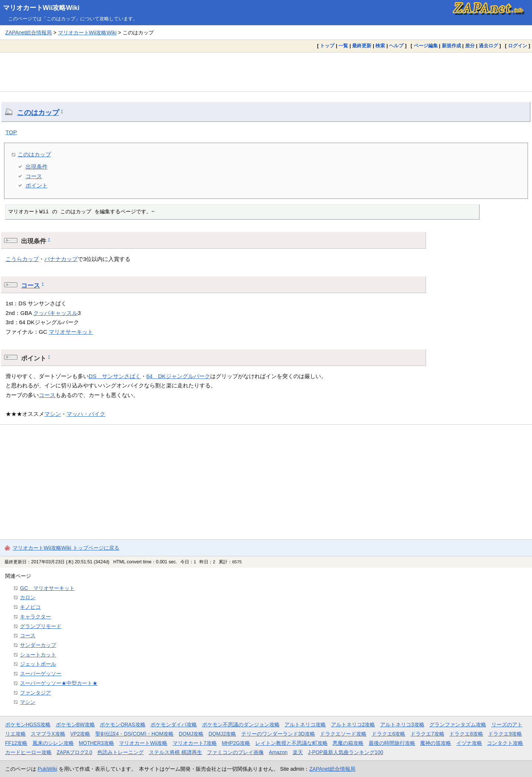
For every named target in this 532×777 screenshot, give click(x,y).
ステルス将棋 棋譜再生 (175, 752)
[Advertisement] (266, 72)
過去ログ (488, 46)
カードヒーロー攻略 (28, 752)
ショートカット (38, 655)
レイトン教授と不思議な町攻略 (291, 743)
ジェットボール (38, 664)
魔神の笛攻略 (436, 743)
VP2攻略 (80, 734)
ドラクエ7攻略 (427, 734)
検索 (380, 46)
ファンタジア (35, 693)
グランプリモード (41, 626)
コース (34, 176)
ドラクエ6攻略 (389, 734)
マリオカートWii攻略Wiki (41, 8)
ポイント (37, 185)
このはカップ (38, 113)
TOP (11, 132)
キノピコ (30, 607)
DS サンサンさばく (115, 376)
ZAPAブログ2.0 (74, 752)
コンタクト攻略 (505, 743)
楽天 (298, 752)
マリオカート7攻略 (195, 743)
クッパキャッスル (55, 313)
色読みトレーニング (120, 752)
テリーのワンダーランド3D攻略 (278, 734)
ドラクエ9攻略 (505, 734)
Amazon (278, 752)
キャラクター (35, 617)
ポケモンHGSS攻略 (28, 725)
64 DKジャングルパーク (178, 376)
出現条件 (37, 167)
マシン (53, 414)
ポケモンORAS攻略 (122, 725)
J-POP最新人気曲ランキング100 (345, 752)
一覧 (343, 46)
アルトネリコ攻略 (305, 725)
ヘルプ (396, 46)
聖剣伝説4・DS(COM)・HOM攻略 (135, 734)
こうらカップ (22, 259)
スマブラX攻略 (48, 734)
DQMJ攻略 (191, 734)
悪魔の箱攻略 (348, 743)
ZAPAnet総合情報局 (28, 33)
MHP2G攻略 (236, 743)
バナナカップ (61, 259)
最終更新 (362, 46)
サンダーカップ (38, 645)
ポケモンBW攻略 (75, 725)
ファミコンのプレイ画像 (235, 752)
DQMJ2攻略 (223, 734)
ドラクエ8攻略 (466, 734)
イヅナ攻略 (469, 743)
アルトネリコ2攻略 (353, 725)
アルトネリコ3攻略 (402, 725)
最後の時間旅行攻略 (392, 743)
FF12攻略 (16, 743)
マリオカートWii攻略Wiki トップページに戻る (66, 548)
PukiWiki (47, 769)
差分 (470, 46)
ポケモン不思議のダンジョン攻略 (241, 725)
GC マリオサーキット (47, 588)
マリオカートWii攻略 (143, 743)
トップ (327, 46)
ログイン (518, 46)
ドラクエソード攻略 (343, 734)
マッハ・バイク (86, 414)
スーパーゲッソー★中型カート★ (59, 683)
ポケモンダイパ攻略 (174, 725)
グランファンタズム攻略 (458, 725)
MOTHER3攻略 (96, 743)
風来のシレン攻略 (53, 743)
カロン (28, 597)
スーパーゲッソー (41, 673)
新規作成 (451, 46)
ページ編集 (426, 46)
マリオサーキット (71, 332)
